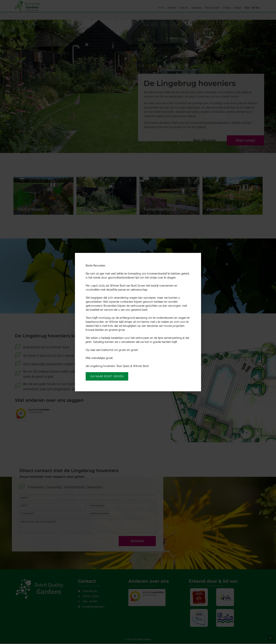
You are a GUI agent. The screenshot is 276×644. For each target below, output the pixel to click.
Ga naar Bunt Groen (107, 376)
